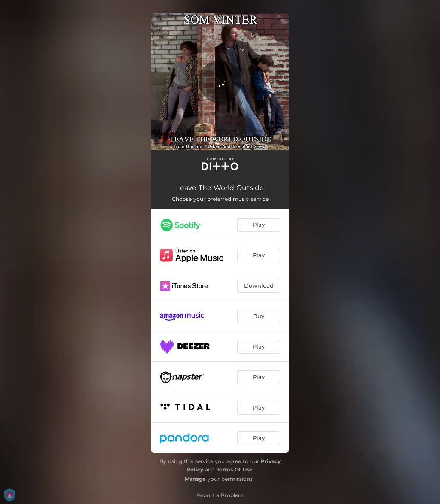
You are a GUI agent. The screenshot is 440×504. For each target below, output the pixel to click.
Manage (195, 479)
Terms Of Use (235, 469)
